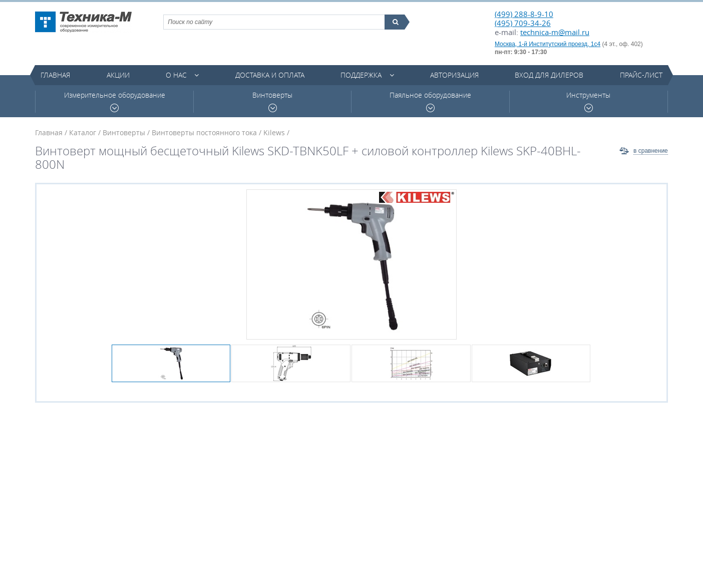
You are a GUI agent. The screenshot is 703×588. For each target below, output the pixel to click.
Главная (55, 75)
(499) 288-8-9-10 (524, 14)
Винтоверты (272, 101)
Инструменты (588, 101)
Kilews (274, 132)
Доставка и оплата (270, 75)
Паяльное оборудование (430, 101)
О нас (176, 75)
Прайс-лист (641, 75)
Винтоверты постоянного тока (204, 132)
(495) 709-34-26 (523, 23)
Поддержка (361, 75)
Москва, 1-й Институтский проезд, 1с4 (548, 44)
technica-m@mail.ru (555, 32)
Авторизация (454, 75)
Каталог (83, 132)
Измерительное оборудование (115, 101)
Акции (118, 75)
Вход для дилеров (549, 75)
